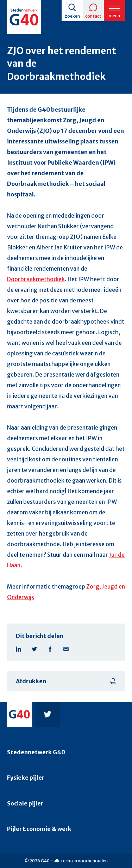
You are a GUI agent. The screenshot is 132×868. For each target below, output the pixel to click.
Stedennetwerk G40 (36, 752)
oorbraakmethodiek (38, 279)
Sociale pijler (25, 803)
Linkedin (18, 649)
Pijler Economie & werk (39, 829)
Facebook (50, 649)
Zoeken (72, 16)
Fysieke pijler (26, 778)
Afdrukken (31, 681)
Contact (93, 16)
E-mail (66, 649)
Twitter (34, 649)
